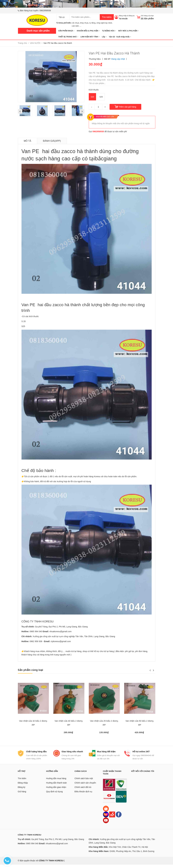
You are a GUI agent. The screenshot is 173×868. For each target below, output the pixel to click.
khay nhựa (84, 23)
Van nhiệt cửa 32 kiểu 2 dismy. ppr (33, 723)
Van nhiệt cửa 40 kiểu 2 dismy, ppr (69, 723)
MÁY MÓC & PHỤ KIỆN (129, 31)
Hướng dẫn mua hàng (56, 782)
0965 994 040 (36, 631)
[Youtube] (106, 823)
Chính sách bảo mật (84, 782)
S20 (92, 97)
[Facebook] (119, 818)
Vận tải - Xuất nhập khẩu (120, 37)
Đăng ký (132, 16)
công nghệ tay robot (104, 23)
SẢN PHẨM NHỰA (67, 31)
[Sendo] (112, 818)
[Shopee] (106, 812)
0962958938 (45, 11)
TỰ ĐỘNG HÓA (109, 31)
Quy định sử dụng (54, 795)
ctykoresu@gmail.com (61, 641)
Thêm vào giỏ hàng (127, 107)
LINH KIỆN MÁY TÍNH (90, 37)
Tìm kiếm (107, 17)
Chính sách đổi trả (83, 790)
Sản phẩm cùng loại (30, 670)
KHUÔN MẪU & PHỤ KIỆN (88, 31)
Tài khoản (123, 19)
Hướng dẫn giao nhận (56, 790)
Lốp (104, 37)
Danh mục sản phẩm (38, 31)
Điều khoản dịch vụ (84, 795)
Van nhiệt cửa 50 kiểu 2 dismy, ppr (140, 723)
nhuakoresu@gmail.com (60, 631)
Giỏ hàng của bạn (147, 16)
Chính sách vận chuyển (85, 786)
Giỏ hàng (22, 795)
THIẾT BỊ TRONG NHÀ (68, 37)
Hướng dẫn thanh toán (57, 786)
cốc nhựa (75, 23)
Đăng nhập (123, 16)
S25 (101, 97)
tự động (92, 23)
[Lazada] (106, 818)
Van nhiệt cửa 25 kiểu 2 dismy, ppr (104, 723)
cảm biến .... (77, 26)
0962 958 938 (36, 641)
